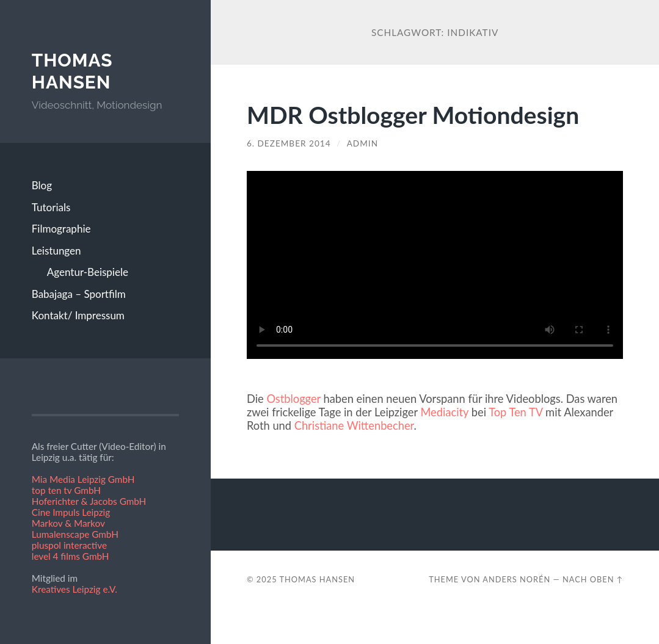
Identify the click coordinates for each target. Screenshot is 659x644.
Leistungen (56, 251)
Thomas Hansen (72, 71)
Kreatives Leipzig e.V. (75, 589)
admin (362, 143)
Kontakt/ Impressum (78, 315)
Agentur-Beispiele (88, 272)
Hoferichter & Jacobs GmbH (89, 501)
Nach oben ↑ (593, 579)
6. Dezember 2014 (289, 143)
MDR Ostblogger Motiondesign (413, 114)
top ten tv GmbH (66, 490)
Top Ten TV (515, 412)
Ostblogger (293, 399)
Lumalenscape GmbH (75, 534)
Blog (42, 185)
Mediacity (444, 412)
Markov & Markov (68, 523)
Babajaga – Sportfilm (79, 294)
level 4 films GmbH (71, 556)
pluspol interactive (69, 545)
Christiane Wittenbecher (354, 425)
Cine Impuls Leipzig (71, 512)
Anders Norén (516, 579)
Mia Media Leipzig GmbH (83, 479)
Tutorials (51, 207)
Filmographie (61, 229)
